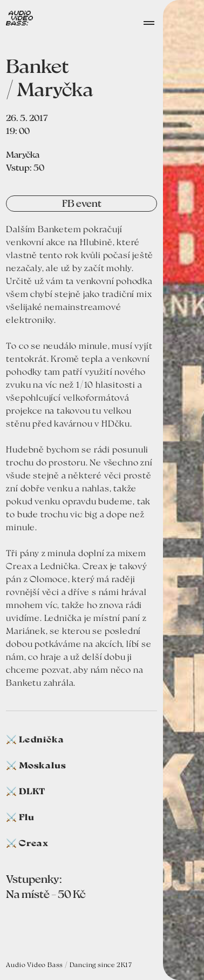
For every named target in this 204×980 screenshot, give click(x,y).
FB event (82, 203)
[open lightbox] (183, 490)
